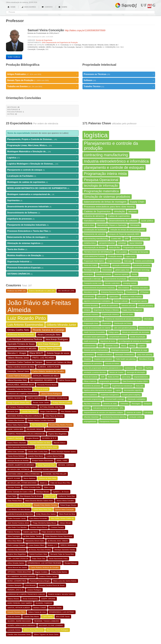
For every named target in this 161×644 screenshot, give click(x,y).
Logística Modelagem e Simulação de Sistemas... (42, 164)
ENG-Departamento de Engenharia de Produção (60, 42)
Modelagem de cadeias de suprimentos (42, 182)
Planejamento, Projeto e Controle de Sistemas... (42, 139)
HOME (12, 7)
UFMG (148, 6)
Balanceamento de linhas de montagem (42, 237)
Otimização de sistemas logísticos (42, 243)
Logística (42, 158)
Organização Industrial (42, 262)
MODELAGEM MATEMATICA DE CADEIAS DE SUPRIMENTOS (42, 188)
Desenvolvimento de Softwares (42, 213)
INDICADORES (29, 7)
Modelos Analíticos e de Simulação (42, 256)
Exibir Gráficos (14, 57)
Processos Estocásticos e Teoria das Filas (42, 231)
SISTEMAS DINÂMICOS (42, 274)
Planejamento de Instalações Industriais (42, 225)
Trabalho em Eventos (42, 86)
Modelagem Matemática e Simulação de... (42, 152)
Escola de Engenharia (44, 40)
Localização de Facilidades (42, 176)
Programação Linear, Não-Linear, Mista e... (42, 145)
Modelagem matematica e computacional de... (42, 194)
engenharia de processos (42, 219)
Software (119, 80)
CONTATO (47, 7)
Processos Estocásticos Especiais (42, 268)
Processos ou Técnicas (119, 74)
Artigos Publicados (42, 74)
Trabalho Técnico (119, 86)
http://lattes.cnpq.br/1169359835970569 (85, 30)
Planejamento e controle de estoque (42, 170)
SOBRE (63, 7)
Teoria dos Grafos (42, 249)
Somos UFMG (126, 5)
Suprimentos (42, 200)
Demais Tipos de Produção (42, 80)
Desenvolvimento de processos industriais (42, 207)
